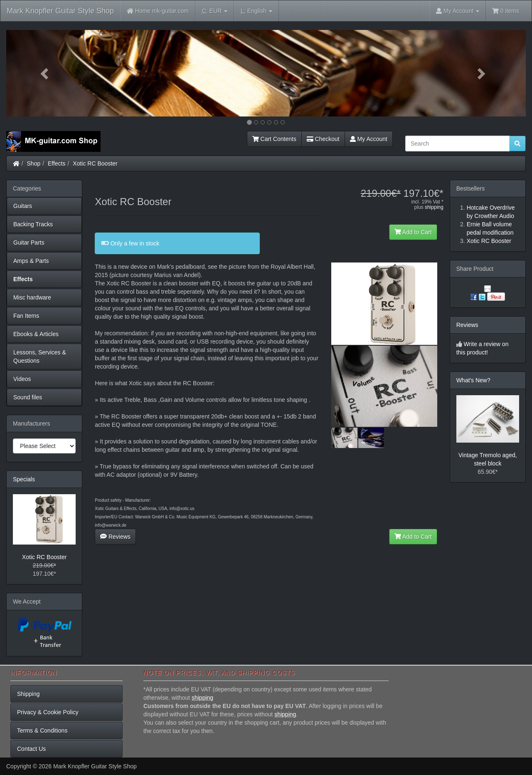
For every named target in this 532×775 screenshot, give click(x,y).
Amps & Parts (31, 261)
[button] (45, 73)
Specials (24, 479)
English (256, 11)
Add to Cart (413, 232)
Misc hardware (32, 297)
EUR (215, 11)
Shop (34, 163)
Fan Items (26, 316)
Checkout (323, 139)
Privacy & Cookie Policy (48, 712)
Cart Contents (274, 139)
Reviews (115, 537)
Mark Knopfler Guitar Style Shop (60, 11)
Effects (57, 163)
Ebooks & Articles (36, 334)
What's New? (473, 380)
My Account (369, 139)
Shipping (28, 694)
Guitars (23, 206)
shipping (434, 207)
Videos (22, 379)
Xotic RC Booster (95, 163)
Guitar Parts (29, 243)
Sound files (28, 397)
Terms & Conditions (42, 730)
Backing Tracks (33, 224)
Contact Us (31, 749)
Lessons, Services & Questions (40, 357)
